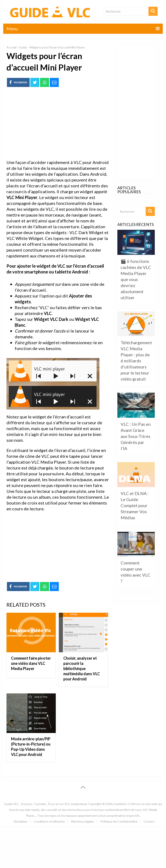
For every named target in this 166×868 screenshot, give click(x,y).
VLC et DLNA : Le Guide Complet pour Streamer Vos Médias (135, 505)
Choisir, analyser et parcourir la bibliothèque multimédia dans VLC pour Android (82, 669)
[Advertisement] (58, 124)
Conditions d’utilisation (49, 821)
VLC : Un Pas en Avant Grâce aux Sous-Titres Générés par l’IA (136, 436)
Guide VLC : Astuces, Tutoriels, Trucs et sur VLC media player (46, 804)
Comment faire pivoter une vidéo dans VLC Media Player (31, 663)
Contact (149, 821)
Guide (23, 47)
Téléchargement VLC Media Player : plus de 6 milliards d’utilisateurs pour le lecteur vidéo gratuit (136, 361)
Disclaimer (21, 821)
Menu (12, 29)
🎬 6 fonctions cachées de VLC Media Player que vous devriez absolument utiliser (136, 279)
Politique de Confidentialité (119, 821)
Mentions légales (83, 821)
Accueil (11, 47)
